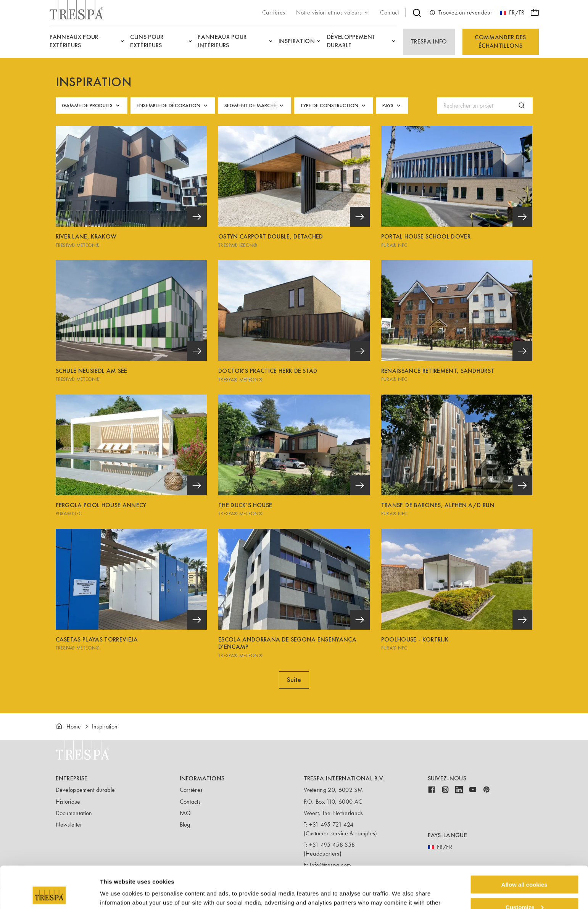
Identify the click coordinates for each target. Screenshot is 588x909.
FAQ (185, 813)
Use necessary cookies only (524, 890)
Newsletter (69, 824)
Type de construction (334, 106)
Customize (525, 868)
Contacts (190, 802)
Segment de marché (255, 106)
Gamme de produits (92, 106)
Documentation (74, 813)
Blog (185, 824)
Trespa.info (429, 41)
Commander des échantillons (500, 41)
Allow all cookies (524, 845)
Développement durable (85, 790)
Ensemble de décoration (173, 106)
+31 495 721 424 (331, 824)
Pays (392, 106)
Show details (118, 894)
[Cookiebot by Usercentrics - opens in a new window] (49, 894)
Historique (68, 802)
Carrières (191, 790)
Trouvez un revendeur (461, 13)
